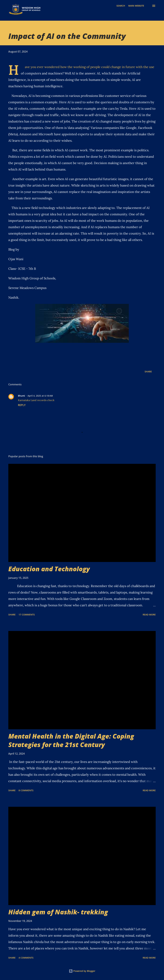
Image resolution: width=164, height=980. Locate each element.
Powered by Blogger (82, 971)
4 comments (26, 958)
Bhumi (21, 396)
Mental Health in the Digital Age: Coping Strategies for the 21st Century (71, 740)
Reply (22, 405)
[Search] (121, 6)
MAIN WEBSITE (136, 6)
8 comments (26, 790)
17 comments (27, 615)
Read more (149, 615)
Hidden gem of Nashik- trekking (58, 912)
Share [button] (148, 372)
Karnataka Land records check (36, 400)
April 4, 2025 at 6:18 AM (40, 396)
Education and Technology (49, 569)
